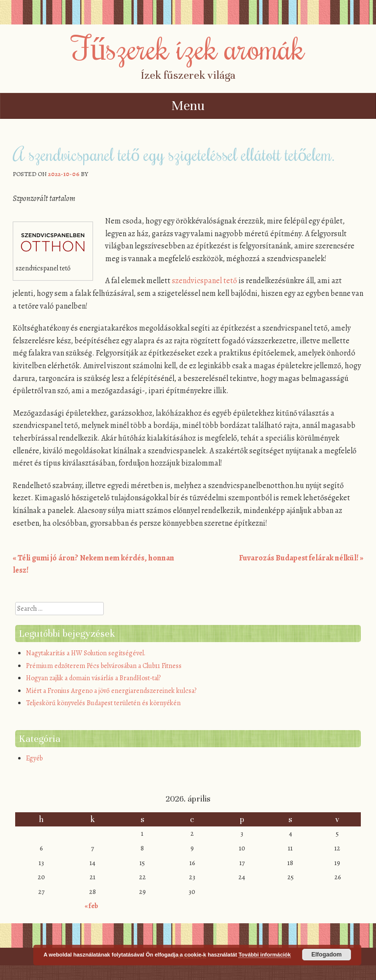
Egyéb (34, 758)
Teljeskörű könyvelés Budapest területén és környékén (103, 703)
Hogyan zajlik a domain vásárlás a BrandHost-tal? (93, 678)
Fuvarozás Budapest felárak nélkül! (301, 558)
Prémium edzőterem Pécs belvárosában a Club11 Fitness (104, 666)
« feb (91, 906)
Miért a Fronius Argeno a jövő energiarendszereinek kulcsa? (111, 691)
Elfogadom (327, 955)
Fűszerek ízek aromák (188, 47)
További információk (265, 955)
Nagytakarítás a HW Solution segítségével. (86, 653)
